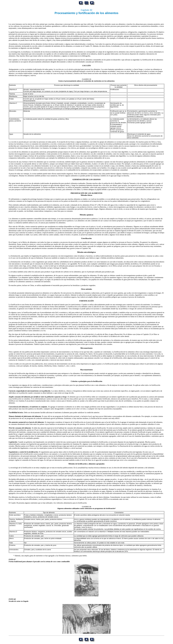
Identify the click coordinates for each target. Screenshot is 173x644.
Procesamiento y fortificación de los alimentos (87, 13)
